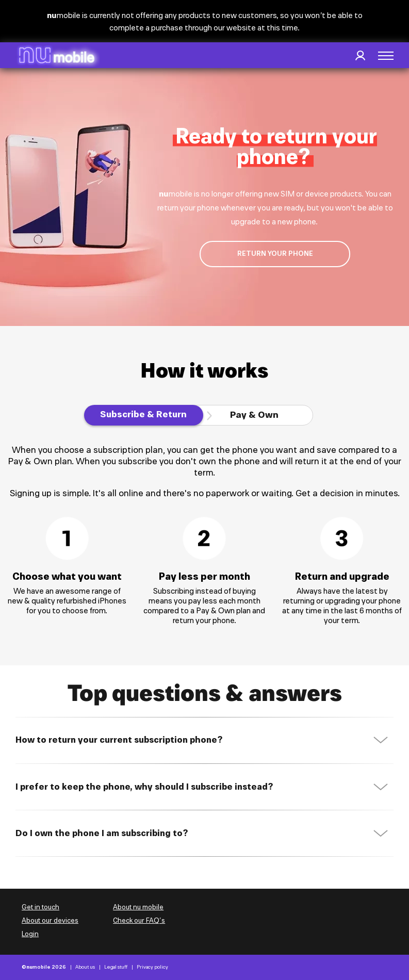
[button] (386, 56)
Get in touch (40, 907)
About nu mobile (138, 907)
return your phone (275, 254)
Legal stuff (116, 967)
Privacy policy (152, 967)
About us (85, 967)
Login (30, 934)
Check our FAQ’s (139, 920)
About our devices (50, 920)
